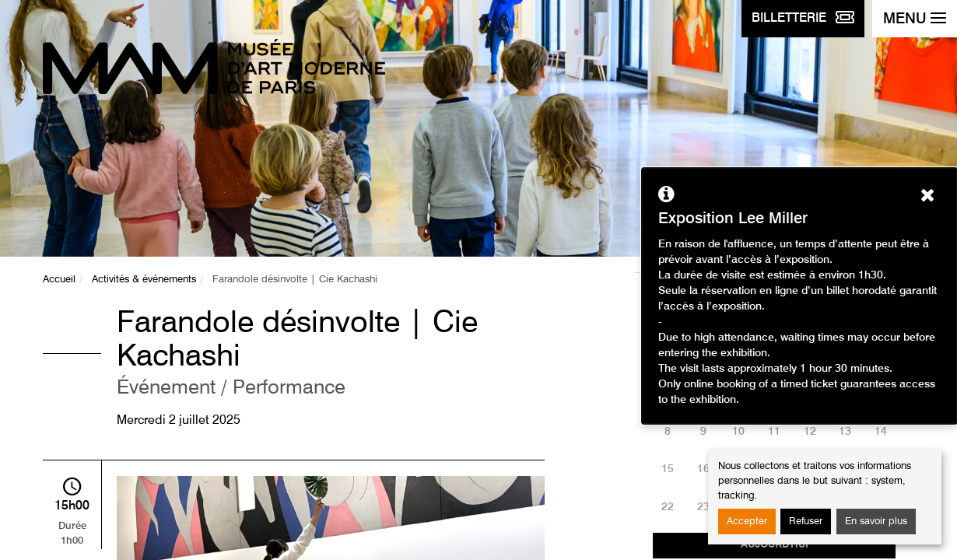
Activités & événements (144, 280)
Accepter (747, 521)
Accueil (59, 280)
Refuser (806, 521)
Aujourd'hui (775, 545)
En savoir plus (876, 521)
